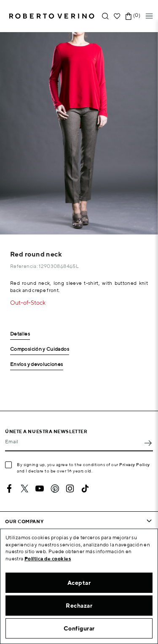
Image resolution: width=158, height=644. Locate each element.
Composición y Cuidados (40, 349)
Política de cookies (48, 558)
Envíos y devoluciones (37, 364)
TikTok (85, 488)
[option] (79, 133)
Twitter (24, 488)
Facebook (9, 488)
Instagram (70, 488)
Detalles (20, 334)
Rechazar (79, 606)
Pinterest (55, 488)
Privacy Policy (135, 464)
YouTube (40, 488)
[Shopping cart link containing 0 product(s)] (129, 16)
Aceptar (79, 583)
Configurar (79, 628)
